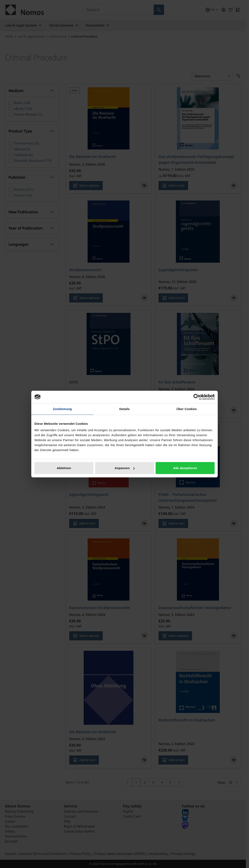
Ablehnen (64, 468)
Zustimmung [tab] (62, 409)
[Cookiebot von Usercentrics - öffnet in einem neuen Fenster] (196, 397)
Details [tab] (124, 409)
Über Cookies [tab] (187, 409)
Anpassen (125, 468)
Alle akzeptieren (185, 468)
